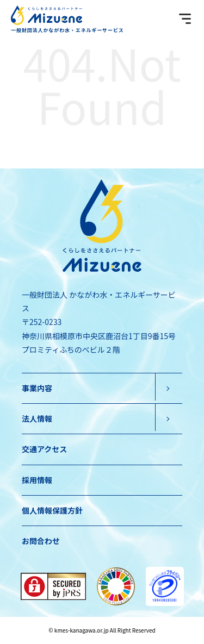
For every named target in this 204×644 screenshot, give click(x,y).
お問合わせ (41, 541)
